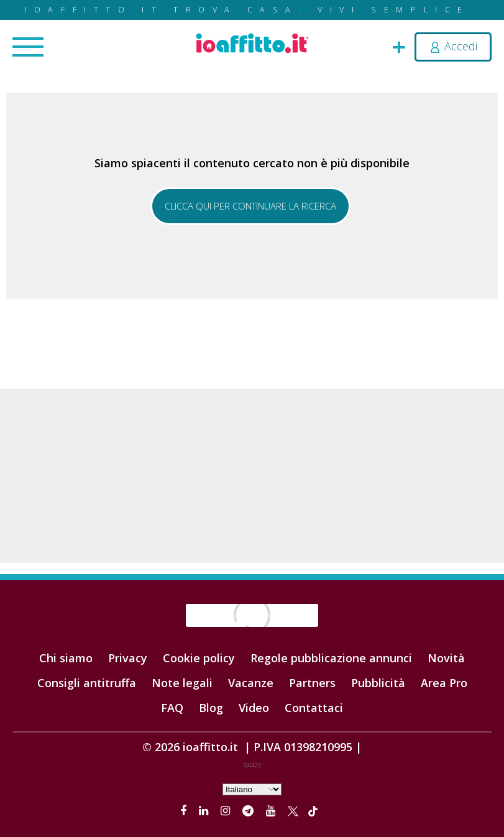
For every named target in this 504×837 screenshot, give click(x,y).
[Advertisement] (252, 476)
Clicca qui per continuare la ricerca (250, 206)
